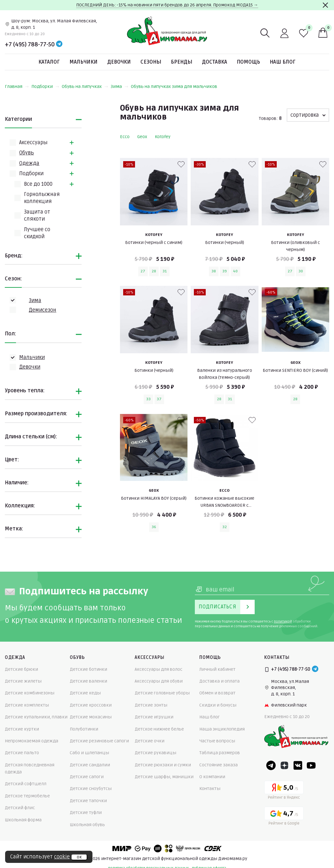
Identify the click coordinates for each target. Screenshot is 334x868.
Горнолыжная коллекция (42, 198)
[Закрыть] (325, 5)
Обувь (27, 153)
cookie (62, 857)
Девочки (119, 62)
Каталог (49, 62)
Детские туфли (86, 813)
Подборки (45, 86)
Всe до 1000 (38, 184)
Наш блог (283, 62)
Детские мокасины (91, 717)
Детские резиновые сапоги (99, 741)
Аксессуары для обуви (159, 681)
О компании (212, 777)
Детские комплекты (27, 705)
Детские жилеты (23, 681)
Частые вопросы (217, 741)
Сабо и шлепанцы (89, 753)
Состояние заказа (219, 765)
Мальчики (83, 62)
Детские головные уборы (162, 693)
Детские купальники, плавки (36, 717)
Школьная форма (23, 820)
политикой (283, 622)
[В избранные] (181, 164)
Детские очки (150, 741)
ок (79, 857)
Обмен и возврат (217, 693)
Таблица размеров (220, 753)
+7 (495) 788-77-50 (30, 44)
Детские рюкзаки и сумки (163, 765)
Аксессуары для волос (159, 669)
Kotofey (163, 137)
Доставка (215, 62)
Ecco (125, 137)
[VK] (298, 765)
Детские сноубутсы (91, 789)
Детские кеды (85, 693)
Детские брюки (21, 669)
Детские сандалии (90, 765)
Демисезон (43, 310)
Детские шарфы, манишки (164, 777)
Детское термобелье (27, 796)
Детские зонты (151, 705)
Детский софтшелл (26, 784)
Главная (17, 86)
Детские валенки (88, 681)
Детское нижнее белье (159, 729)
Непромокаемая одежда (32, 741)
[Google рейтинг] (284, 817)
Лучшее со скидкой (37, 233)
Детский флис (20, 808)
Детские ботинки (88, 669)
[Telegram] (59, 44)
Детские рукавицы (155, 753)
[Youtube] (311, 765)
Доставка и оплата (219, 681)
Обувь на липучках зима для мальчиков (174, 86)
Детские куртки (22, 729)
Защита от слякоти (37, 215)
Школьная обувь (87, 825)
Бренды (182, 62)
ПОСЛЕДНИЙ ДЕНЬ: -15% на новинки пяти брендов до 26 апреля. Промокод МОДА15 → (167, 5)
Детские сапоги (87, 777)
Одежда (29, 163)
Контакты (210, 789)
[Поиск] (265, 33)
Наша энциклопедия (222, 729)
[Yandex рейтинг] (284, 791)
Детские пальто (22, 753)
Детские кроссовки (91, 705)
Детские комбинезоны (30, 693)
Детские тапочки (88, 801)
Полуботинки (84, 729)
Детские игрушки (154, 717)
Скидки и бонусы (218, 705)
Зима (119, 86)
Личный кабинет (217, 669)
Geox (142, 137)
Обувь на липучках (85, 86)
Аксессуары (33, 143)
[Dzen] (284, 765)
